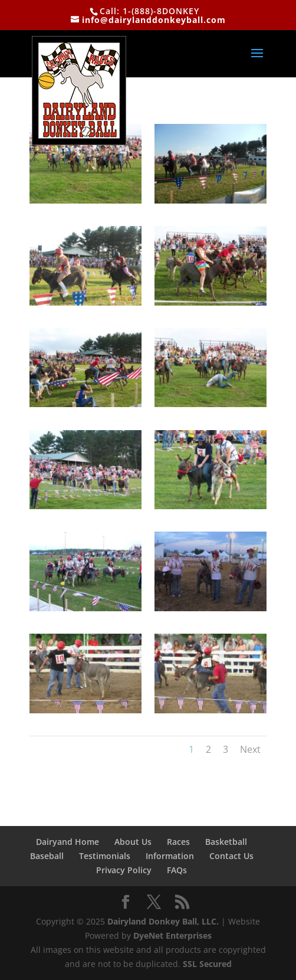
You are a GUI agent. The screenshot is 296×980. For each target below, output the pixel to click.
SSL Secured (207, 964)
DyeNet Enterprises (172, 935)
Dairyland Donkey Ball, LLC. (164, 921)
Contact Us (231, 856)
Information (170, 856)
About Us (133, 842)
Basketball (226, 842)
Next (250, 749)
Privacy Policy (124, 870)
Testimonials (105, 856)
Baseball (47, 856)
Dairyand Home (68, 842)
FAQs (177, 870)
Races (178, 842)
